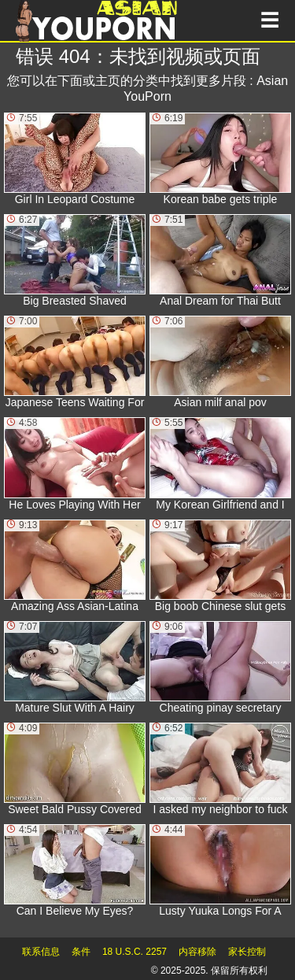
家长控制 (247, 952)
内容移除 (197, 952)
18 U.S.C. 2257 (135, 952)
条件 (81, 952)
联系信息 (41, 952)
